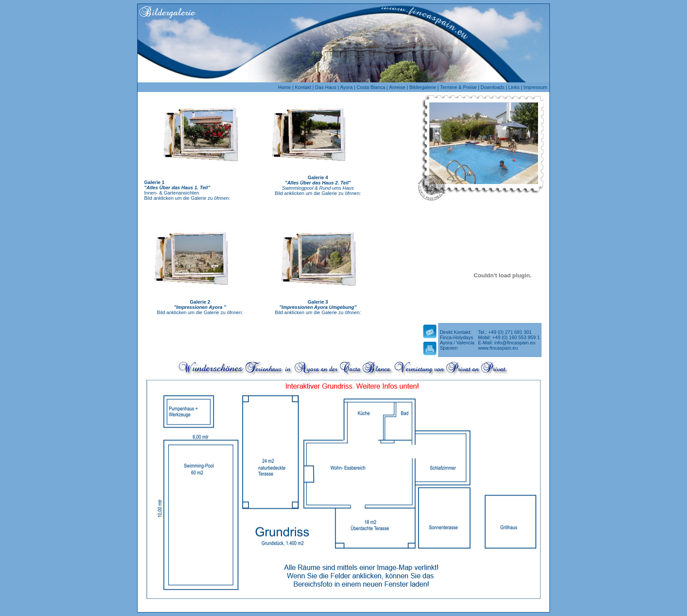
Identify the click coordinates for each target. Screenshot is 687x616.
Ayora (346, 87)
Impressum (535, 87)
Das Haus (326, 87)
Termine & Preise (458, 87)
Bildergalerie (423, 87)
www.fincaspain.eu (498, 348)
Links (514, 87)
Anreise (397, 87)
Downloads (492, 87)
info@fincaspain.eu (515, 343)
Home (285, 87)
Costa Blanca (371, 87)
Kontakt (303, 87)
